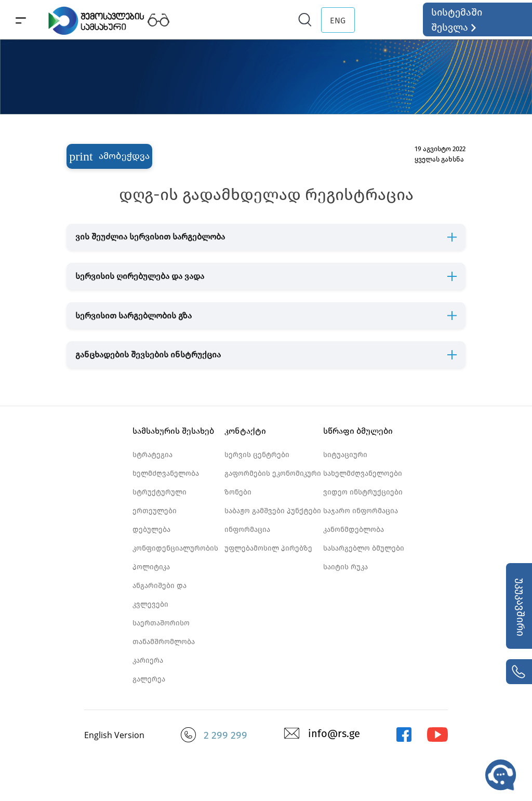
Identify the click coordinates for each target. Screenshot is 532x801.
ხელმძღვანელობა (166, 473)
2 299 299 (225, 735)
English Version (114, 735)
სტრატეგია (152, 455)
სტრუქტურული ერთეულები (159, 502)
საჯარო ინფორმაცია (361, 511)
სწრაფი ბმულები (358, 431)
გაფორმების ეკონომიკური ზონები (273, 483)
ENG (338, 21)
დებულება (151, 530)
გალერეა (149, 679)
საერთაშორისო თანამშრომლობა (164, 632)
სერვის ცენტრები (257, 455)
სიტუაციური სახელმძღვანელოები (363, 464)
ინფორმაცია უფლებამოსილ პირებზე (268, 539)
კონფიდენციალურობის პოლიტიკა (175, 558)
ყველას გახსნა (439, 159)
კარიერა (148, 660)
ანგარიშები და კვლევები (159, 595)
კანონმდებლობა (354, 530)
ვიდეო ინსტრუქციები (363, 492)
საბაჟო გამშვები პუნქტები (273, 511)
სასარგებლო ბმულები (364, 548)
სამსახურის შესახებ (173, 431)
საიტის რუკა (345, 567)
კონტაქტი (245, 431)
